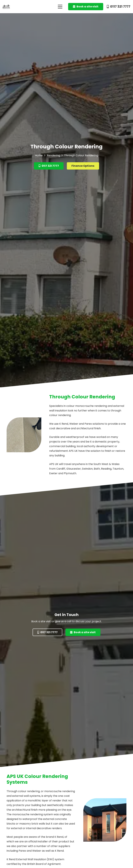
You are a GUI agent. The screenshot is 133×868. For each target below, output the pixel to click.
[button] (60, 7)
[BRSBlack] (6, 7)
